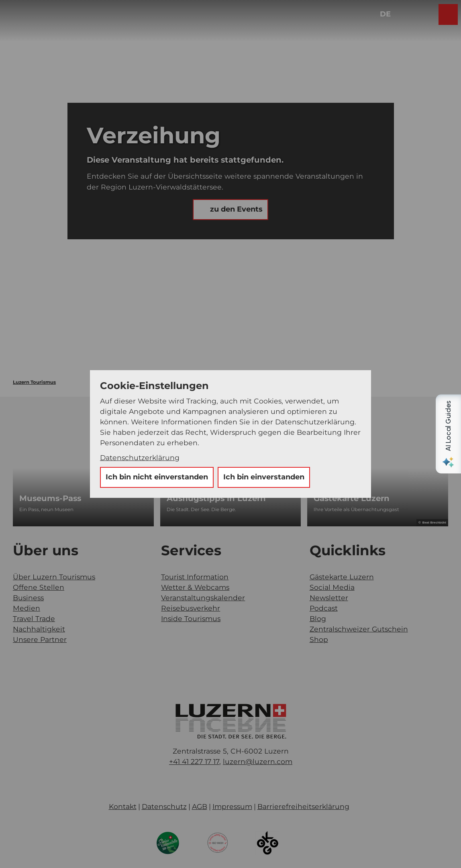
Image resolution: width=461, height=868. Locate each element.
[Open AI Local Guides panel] (448, 434)
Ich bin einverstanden (264, 477)
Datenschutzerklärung (140, 457)
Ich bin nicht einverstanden (157, 477)
